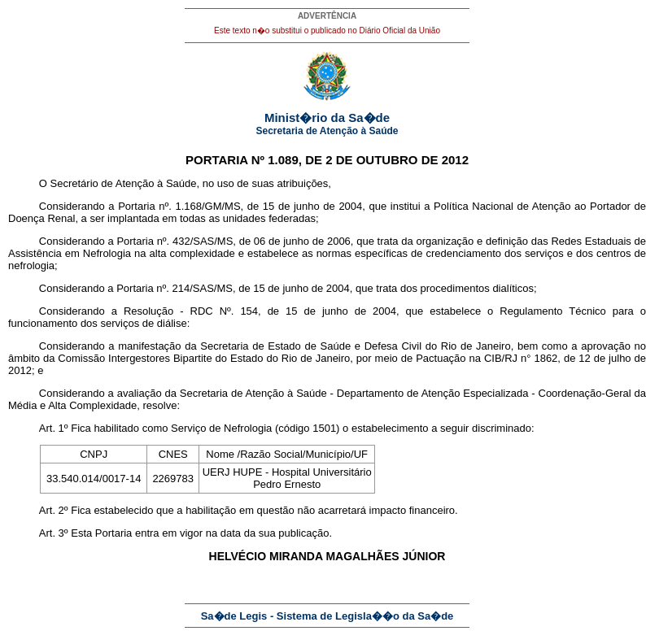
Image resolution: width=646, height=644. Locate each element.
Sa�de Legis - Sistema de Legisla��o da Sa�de (327, 616)
